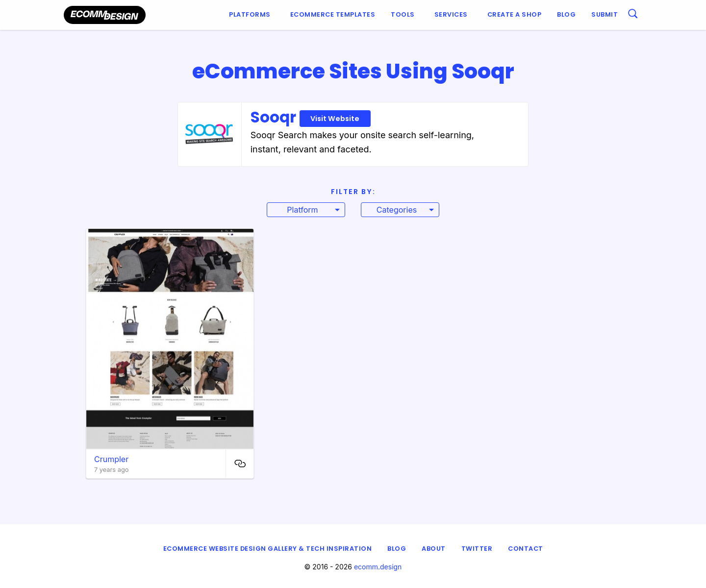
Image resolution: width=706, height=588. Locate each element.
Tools (403, 14)
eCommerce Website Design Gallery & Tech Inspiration (268, 549)
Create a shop (515, 14)
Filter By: (353, 192)
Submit (605, 14)
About (434, 549)
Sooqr (311, 117)
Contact (526, 549)
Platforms (250, 14)
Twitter (477, 549)
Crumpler (111, 459)
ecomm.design (378, 567)
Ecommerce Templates (333, 14)
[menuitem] (252, 15)
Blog (566, 14)
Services (451, 14)
